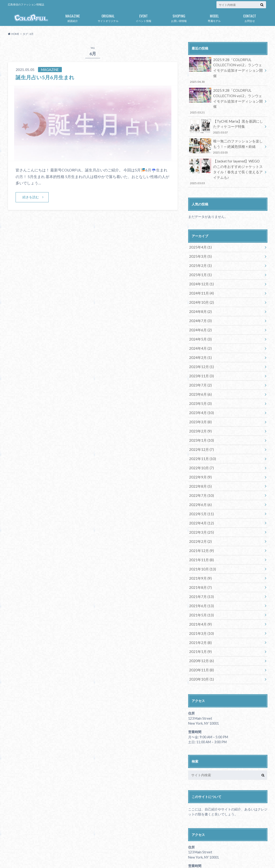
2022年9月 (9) (199, 448)
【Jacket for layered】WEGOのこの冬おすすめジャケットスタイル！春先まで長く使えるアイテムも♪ (226, 156)
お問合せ (250, 17)
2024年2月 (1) (199, 334)
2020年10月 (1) (200, 640)
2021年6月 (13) (200, 570)
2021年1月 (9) (199, 614)
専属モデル (214, 17)
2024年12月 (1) (200, 265)
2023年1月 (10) (200, 413)
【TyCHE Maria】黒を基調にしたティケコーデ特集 (226, 113)
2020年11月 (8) (200, 631)
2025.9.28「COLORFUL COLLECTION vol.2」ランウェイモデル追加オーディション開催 (226, 67)
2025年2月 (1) (199, 247)
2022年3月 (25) (200, 500)
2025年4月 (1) (199, 230)
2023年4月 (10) (200, 387)
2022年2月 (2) (199, 509)
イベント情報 (144, 17)
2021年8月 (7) (199, 553)
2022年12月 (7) (200, 422)
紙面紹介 (73, 17)
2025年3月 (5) (199, 239)
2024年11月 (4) (200, 273)
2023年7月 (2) (199, 361)
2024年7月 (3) (199, 300)
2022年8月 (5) (199, 457)
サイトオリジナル (108, 17)
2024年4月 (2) (199, 326)
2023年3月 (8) (199, 396)
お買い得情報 (179, 17)
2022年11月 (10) (201, 430)
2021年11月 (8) (200, 526)
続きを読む (31, 197)
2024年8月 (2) (199, 291)
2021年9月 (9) (199, 544)
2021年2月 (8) (199, 605)
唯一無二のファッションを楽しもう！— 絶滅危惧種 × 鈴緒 (226, 132)
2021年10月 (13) (201, 535)
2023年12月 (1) (200, 343)
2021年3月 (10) (200, 596)
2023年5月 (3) (199, 378)
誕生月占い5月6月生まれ (48, 77)
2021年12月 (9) (200, 518)
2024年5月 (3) (199, 317)
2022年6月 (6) (199, 474)
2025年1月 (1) (199, 256)
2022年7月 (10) (200, 465)
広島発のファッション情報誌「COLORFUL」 (209, 856)
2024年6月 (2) (199, 308)
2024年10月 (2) (200, 282)
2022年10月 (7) (200, 439)
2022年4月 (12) (200, 492)
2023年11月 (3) (200, 352)
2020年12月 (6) (200, 622)
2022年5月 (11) (200, 483)
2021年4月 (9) (199, 588)
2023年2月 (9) (199, 404)
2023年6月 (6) (199, 369)
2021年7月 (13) (200, 561)
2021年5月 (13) (200, 579)
